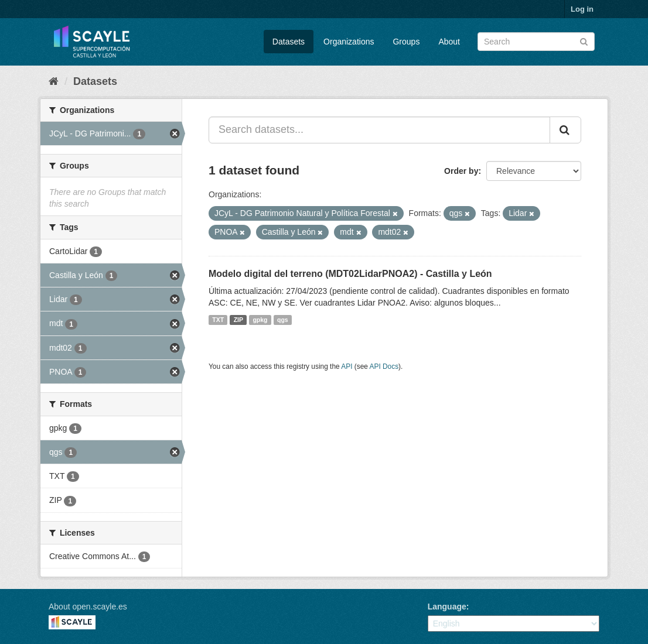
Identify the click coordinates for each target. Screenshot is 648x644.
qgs (283, 320)
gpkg (260, 320)
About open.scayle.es (88, 607)
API (347, 366)
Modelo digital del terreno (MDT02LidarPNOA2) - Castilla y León (350, 274)
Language (447, 607)
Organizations (349, 42)
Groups (406, 42)
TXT (218, 320)
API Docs (384, 366)
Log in (582, 9)
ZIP (238, 320)
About (449, 42)
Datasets (289, 42)
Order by (461, 171)
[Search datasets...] (379, 130)
